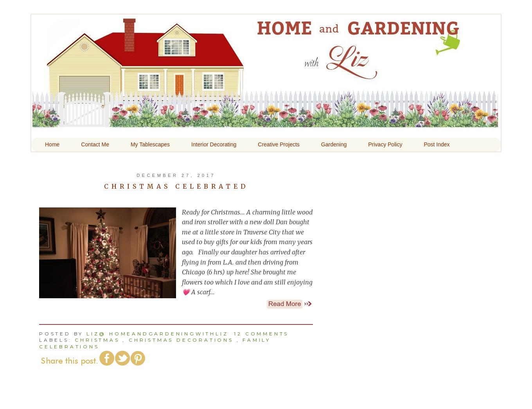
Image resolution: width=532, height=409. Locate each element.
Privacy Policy (385, 144)
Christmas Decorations (181, 340)
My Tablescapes (150, 144)
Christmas (97, 340)
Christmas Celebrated (176, 186)
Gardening (334, 144)
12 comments (261, 334)
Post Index (437, 144)
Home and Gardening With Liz (265, 122)
